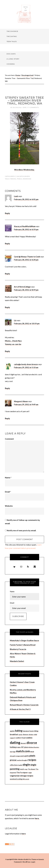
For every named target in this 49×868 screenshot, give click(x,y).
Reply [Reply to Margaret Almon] (7, 418)
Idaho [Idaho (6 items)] (19, 747)
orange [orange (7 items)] (18, 756)
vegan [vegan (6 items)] (30, 773)
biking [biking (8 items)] (36, 731)
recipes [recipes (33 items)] (32, 760)
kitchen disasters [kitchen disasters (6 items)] (34, 747)
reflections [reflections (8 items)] (14, 765)
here (24, 834)
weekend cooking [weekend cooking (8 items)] (16, 779)
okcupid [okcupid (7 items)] (12, 756)
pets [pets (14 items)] (27, 756)
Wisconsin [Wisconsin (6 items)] (26, 779)
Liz (15, 320)
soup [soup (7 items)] (26, 769)
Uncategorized (23, 176)
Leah (16, 196)
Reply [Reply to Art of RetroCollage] (7, 307)
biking (13, 179)
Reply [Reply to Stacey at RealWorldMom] (7, 243)
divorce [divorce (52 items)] (32, 743)
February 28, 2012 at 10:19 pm (27, 324)
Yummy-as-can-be (13, 344)
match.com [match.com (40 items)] (23, 751)
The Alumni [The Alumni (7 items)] (32, 769)
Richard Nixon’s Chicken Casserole (24, 705)
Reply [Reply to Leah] (7, 213)
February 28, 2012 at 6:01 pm (26, 199)
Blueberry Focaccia (18, 649)
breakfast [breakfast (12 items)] (14, 734)
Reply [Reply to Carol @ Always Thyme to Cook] (7, 274)
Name (8, 478)
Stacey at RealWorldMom (25, 226)
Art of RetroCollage (22, 287)
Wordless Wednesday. (25, 170)
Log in (33, 862)
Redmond (27, 179)
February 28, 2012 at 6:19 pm (26, 229)
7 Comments (33, 107)
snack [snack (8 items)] (22, 769)
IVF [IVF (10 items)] (22, 747)
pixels (20, 179)
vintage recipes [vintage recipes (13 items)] (27, 776)
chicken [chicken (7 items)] (31, 735)
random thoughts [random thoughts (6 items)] (22, 760)
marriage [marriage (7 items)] (13, 752)
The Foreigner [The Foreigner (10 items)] (22, 772)
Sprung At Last (25, 14)
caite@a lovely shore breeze (26, 364)
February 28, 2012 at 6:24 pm (26, 260)
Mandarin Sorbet (17, 661)
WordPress (26, 862)
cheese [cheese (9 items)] (25, 735)
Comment (9, 439)
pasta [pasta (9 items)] (22, 756)
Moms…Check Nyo (13, 341)
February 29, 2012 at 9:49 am (26, 404)
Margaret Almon (21, 401)
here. (37, 818)
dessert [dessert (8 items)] (23, 743)
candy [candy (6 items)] (20, 735)
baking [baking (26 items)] (19, 731)
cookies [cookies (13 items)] (29, 738)
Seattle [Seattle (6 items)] (20, 765)
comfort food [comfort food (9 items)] (20, 738)
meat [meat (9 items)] (32, 752)
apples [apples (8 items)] (12, 731)
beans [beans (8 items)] (32, 731)
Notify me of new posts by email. (22, 530)
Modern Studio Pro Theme (27, 859)
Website (9, 506)
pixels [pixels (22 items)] (32, 756)
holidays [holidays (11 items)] (13, 747)
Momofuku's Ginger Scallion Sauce (24, 640)
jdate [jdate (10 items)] (26, 747)
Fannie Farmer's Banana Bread (23, 645)
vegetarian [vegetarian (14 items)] (15, 776)
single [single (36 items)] (26, 765)
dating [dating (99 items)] (15, 742)
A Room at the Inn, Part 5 (20, 709)
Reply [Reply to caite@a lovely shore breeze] (7, 388)
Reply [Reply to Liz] (7, 351)
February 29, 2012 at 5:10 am (26, 367)
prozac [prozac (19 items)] (13, 760)
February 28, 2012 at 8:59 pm (26, 290)
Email (8, 492)
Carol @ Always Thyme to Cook (27, 257)
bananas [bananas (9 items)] (26, 731)
